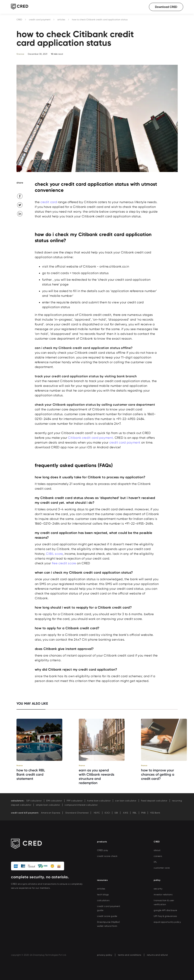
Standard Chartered (77, 813)
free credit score (64, 563)
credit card (49, 202)
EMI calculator (54, 801)
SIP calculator (34, 801)
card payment (102, 438)
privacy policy (105, 955)
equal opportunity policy (167, 922)
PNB (143, 813)
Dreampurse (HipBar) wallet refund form (109, 924)
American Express (51, 813)
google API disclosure (165, 910)
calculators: (18, 801)
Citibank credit (90, 438)
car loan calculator (126, 801)
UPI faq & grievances (165, 916)
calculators (103, 900)
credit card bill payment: (25, 813)
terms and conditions (130, 955)
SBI (116, 813)
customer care (162, 868)
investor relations (163, 895)
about (157, 850)
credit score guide (107, 916)
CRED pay (103, 850)
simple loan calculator (48, 805)
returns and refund (157, 955)
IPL (155, 862)
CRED (19, 20)
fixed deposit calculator (154, 801)
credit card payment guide (109, 908)
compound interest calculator (81, 805)
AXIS (125, 813)
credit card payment (40, 20)
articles (61, 20)
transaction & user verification (164, 902)
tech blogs (103, 895)
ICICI (107, 813)
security (158, 889)
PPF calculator (75, 801)
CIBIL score (54, 554)
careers (158, 856)
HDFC (97, 813)
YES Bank (155, 813)
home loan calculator (99, 801)
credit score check (107, 856)
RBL (135, 813)
